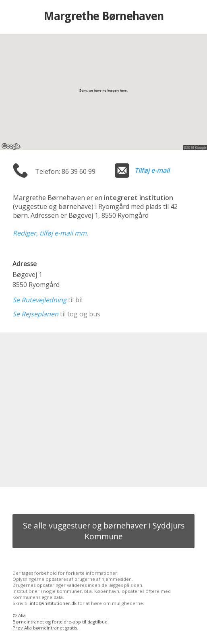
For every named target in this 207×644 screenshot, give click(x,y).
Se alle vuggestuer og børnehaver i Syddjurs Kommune (104, 531)
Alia (22, 615)
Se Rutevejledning (39, 300)
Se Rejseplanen (35, 314)
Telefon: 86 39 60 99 (65, 171)
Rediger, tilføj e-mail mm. (51, 233)
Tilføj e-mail (152, 170)
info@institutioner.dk (53, 603)
